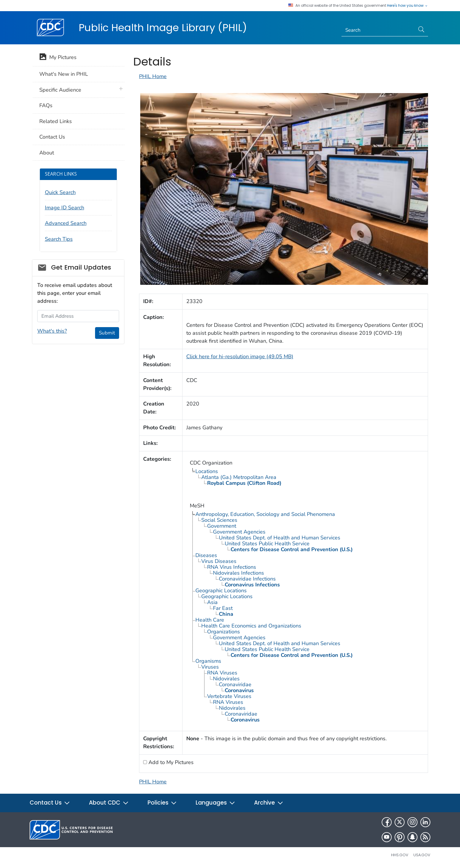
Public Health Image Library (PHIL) (163, 28)
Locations (207, 471)
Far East (223, 608)
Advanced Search (66, 223)
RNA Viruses (222, 673)
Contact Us (52, 137)
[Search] (378, 30)
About (47, 153)
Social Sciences (219, 520)
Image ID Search (65, 208)
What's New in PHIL (64, 74)
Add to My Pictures (170, 762)
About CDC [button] (109, 803)
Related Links (56, 121)
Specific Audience (60, 90)
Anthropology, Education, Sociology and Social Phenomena (265, 514)
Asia (212, 602)
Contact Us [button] (50, 803)
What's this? (52, 331)
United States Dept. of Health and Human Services (280, 538)
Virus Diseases (219, 561)
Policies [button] (162, 803)
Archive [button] (269, 803)
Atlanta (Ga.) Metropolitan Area (239, 477)
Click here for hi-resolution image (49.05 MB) (240, 356)
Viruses (210, 667)
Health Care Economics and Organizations (251, 626)
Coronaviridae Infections (247, 579)
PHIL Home (153, 76)
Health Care (210, 620)
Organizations (224, 632)
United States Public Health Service (267, 544)
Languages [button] (215, 803)
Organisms (208, 661)
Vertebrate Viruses (229, 696)
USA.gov (422, 855)
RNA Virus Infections (232, 567)
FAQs (46, 105)
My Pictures (58, 58)
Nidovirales (226, 679)
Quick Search (60, 192)
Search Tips (59, 239)
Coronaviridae (235, 684)
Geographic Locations (221, 591)
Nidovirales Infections (239, 573)
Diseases (206, 555)
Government (222, 526)
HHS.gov (400, 855)
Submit (107, 333)
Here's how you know (407, 6)
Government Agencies (239, 532)
